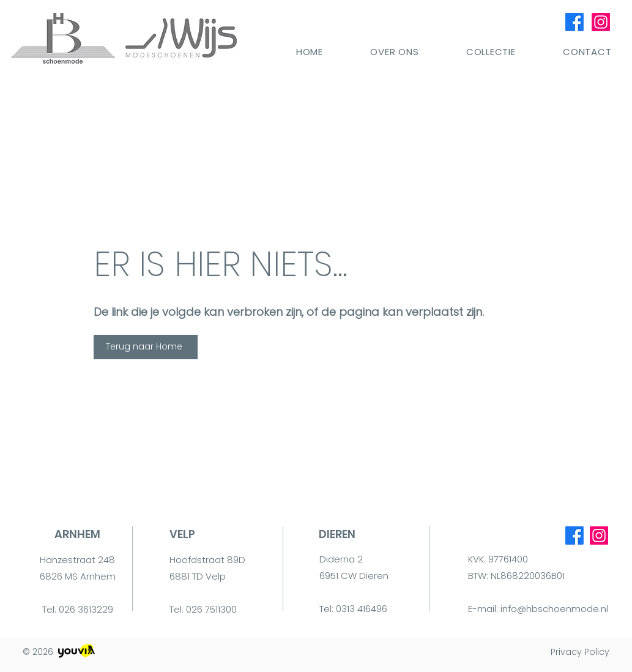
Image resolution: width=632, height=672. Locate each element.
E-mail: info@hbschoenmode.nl (538, 609)
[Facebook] (574, 22)
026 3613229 (86, 609)
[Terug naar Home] (146, 347)
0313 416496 (362, 609)
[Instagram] (601, 22)
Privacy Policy (580, 652)
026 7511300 (211, 609)
